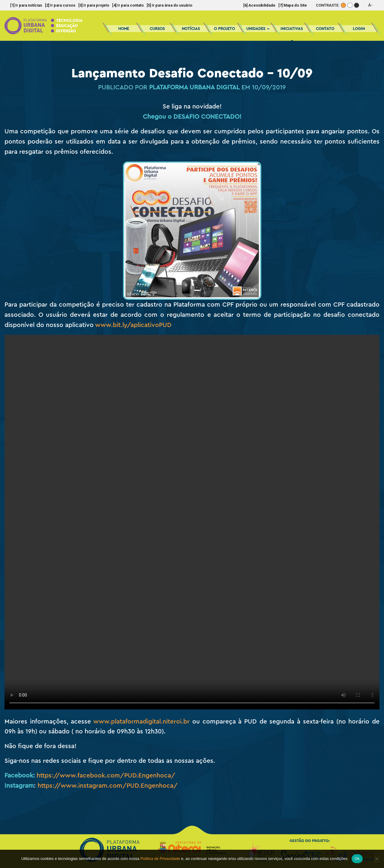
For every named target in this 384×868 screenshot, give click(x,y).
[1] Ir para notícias (26, 5)
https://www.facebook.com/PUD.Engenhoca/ (106, 776)
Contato (325, 29)
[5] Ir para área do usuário (169, 5)
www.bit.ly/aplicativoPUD (133, 325)
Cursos (157, 29)
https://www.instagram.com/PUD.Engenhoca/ (108, 786)
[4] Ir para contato (128, 5)
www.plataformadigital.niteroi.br (141, 722)
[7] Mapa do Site (293, 5)
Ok (357, 859)
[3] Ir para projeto (94, 5)
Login (359, 29)
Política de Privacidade (160, 859)
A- (370, 5)
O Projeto (224, 29)
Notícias (191, 29)
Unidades (258, 29)
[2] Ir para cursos (60, 5)
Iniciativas (292, 31)
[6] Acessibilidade (259, 5)
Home (124, 29)
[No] (376, 859)
